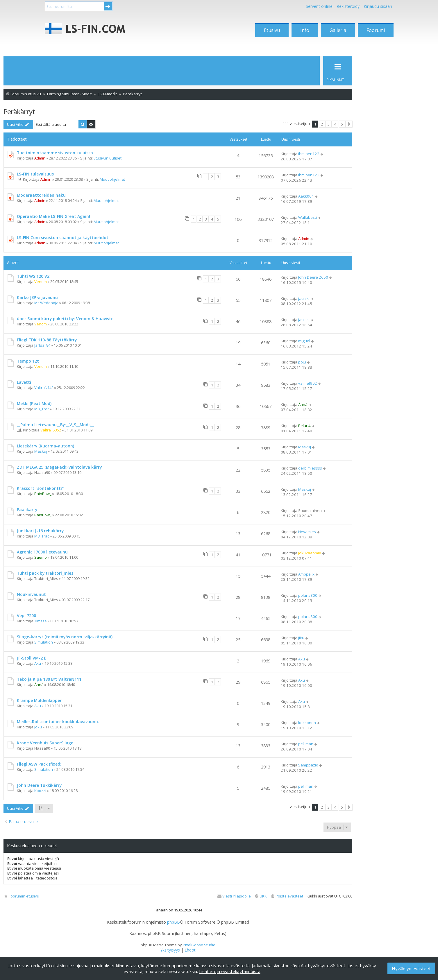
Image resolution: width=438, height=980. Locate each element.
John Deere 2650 (313, 277)
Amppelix (306, 574)
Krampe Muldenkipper (39, 700)
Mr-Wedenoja (46, 303)
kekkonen (307, 723)
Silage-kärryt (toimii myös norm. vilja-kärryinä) (65, 637)
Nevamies (307, 532)
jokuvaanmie (310, 553)
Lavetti (24, 382)
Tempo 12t (28, 361)
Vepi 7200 (26, 616)
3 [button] (329, 124)
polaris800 (308, 595)
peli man (306, 744)
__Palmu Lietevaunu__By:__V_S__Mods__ (55, 425)
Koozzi (40, 791)
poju (302, 362)
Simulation (44, 642)
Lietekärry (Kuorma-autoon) (45, 446)
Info (305, 30)
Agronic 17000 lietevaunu (42, 552)
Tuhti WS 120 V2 (33, 276)
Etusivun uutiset (108, 158)
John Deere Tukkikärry (39, 785)
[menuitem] (287, 896)
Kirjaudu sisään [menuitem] (378, 6)
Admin (40, 158)
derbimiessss (310, 468)
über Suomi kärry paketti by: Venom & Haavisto (65, 319)
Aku (38, 663)
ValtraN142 (44, 388)
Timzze (41, 621)
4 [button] (335, 124)
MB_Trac (42, 409)
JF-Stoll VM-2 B (32, 658)
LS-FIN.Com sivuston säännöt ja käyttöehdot (63, 238)
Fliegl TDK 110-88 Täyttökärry (47, 340)
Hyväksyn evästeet (411, 968)
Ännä (303, 404)
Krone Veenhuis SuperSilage (45, 743)
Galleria (338, 30)
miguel (304, 341)
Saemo (41, 557)
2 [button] (322, 124)
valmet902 (308, 383)
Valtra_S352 (51, 430)
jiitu (301, 638)
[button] (349, 124)
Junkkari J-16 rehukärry (40, 531)
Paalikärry (27, 509)
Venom (41, 282)
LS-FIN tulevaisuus (35, 174)
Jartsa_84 (42, 345)
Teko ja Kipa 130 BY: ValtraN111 (49, 679)
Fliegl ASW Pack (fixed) (39, 764)
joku (38, 727)
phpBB (174, 922)
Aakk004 (306, 196)
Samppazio (308, 765)
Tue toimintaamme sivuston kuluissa (55, 153)
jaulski (304, 298)
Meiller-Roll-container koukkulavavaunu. (58, 722)
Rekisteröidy (348, 6)
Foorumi (376, 30)
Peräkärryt (19, 111)
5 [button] (342, 124)
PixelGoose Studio (199, 945)
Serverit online (319, 6)
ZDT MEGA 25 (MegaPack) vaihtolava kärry (59, 467)
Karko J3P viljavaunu (37, 297)
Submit (108, 6)
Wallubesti (308, 217)
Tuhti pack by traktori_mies (45, 573)
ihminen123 (309, 154)
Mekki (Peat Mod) (34, 403)
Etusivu (272, 30)
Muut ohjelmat (112, 179)
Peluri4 (304, 426)
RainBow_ (43, 494)
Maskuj (41, 451)
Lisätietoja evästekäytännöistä (230, 971)
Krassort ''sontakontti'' (40, 488)
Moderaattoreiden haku (41, 195)
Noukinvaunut (31, 594)
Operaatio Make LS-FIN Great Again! (53, 216)
